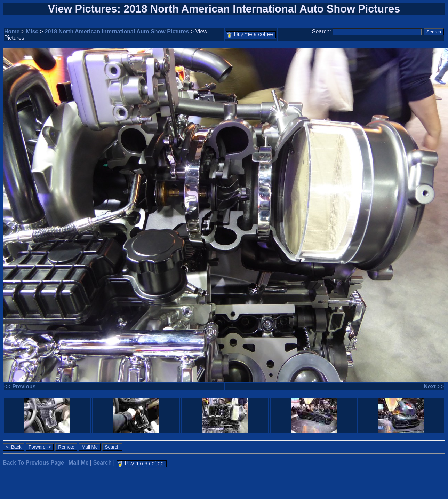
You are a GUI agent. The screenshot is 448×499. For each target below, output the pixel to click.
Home (12, 31)
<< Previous (20, 386)
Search (102, 463)
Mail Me (79, 463)
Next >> (434, 386)
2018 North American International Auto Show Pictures (117, 31)
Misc (32, 31)
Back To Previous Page (33, 463)
